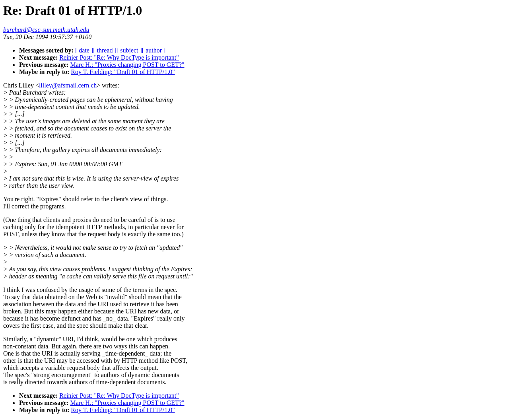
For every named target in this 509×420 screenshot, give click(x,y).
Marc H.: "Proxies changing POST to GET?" (127, 65)
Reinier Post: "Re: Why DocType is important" (119, 57)
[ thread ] (105, 50)
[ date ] (84, 50)
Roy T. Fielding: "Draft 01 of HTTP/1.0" (123, 72)
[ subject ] (129, 50)
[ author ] (154, 50)
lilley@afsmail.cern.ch (68, 85)
